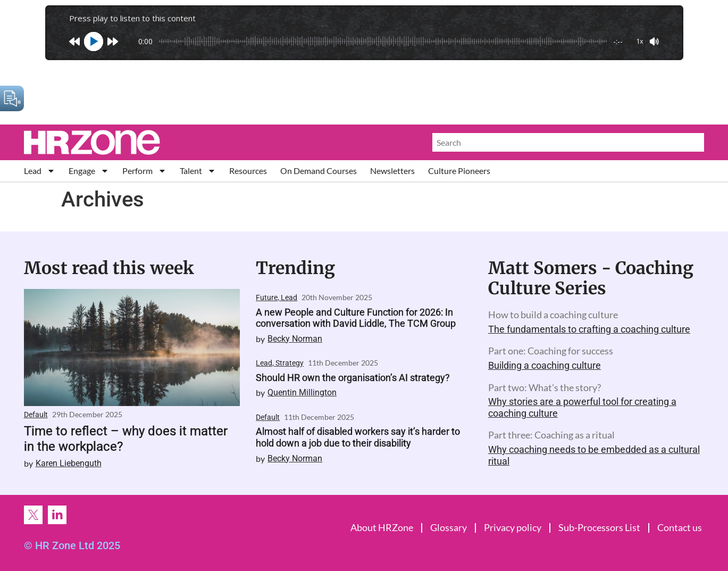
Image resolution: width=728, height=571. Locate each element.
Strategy (290, 363)
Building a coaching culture (545, 365)
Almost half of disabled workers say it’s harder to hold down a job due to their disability (358, 437)
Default (36, 415)
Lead (40, 171)
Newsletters (392, 171)
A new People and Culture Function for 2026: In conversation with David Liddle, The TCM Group (356, 318)
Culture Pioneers (459, 171)
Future (267, 297)
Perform (144, 171)
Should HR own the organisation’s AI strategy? (353, 378)
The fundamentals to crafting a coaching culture (589, 329)
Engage (89, 171)
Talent (198, 171)
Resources (248, 171)
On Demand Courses (319, 171)
